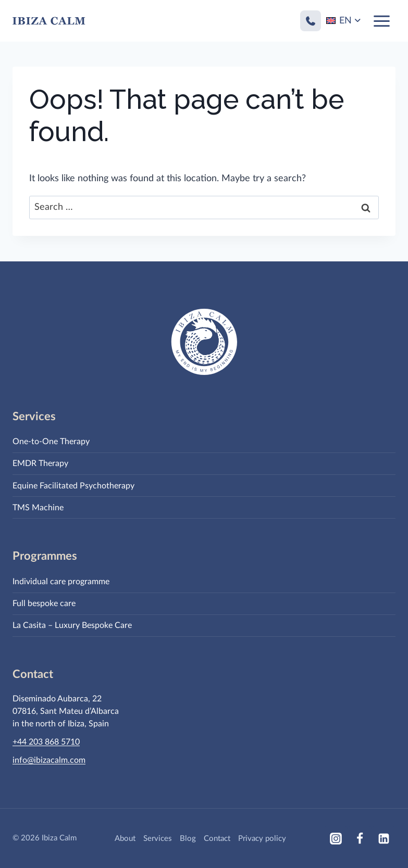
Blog (188, 839)
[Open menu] (381, 21)
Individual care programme (61, 582)
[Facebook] (360, 838)
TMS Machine (38, 508)
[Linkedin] (384, 838)
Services (158, 839)
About (125, 839)
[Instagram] (336, 838)
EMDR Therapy (40, 463)
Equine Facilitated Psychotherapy (73, 486)
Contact (217, 839)
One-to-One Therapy (51, 442)
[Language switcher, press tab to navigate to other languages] (344, 21)
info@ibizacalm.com (49, 760)
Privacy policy (262, 839)
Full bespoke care (44, 603)
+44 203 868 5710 (46, 742)
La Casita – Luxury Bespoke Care (72, 625)
